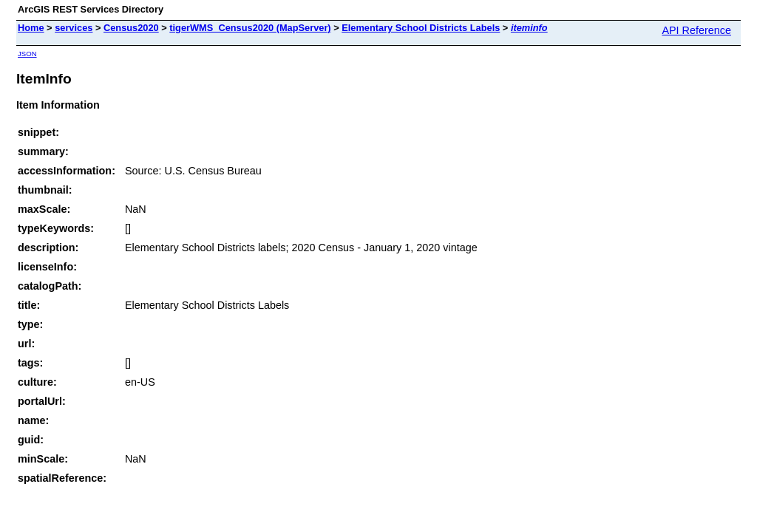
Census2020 (131, 28)
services (74, 28)
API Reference (696, 30)
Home (31, 28)
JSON (27, 54)
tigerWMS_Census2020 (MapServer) (250, 28)
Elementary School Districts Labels (421, 28)
